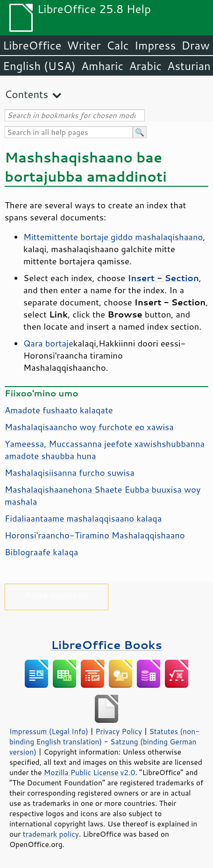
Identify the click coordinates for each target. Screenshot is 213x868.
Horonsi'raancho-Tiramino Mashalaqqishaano (95, 535)
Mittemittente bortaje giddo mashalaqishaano (113, 237)
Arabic (145, 66)
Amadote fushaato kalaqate (59, 410)
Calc (118, 45)
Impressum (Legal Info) (49, 731)
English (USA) (39, 66)
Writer (84, 45)
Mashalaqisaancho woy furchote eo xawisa (89, 427)
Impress (155, 45)
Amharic (102, 66)
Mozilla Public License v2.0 (90, 772)
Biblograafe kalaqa (41, 552)
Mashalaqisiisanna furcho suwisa (70, 473)
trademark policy (51, 834)
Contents (26, 94)
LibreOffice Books (106, 645)
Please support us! (57, 595)
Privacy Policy (119, 731)
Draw (195, 45)
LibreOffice (32, 45)
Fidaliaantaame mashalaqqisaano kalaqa (83, 518)
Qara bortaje (48, 343)
